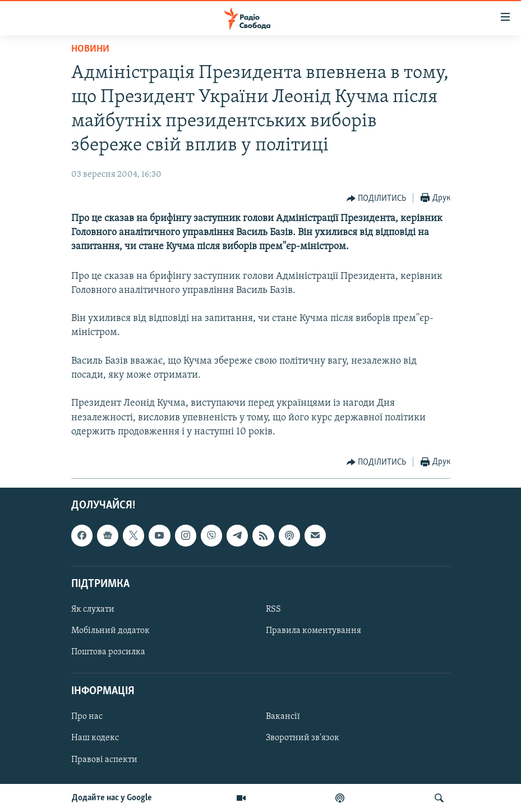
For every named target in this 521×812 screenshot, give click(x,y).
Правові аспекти (104, 759)
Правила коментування (313, 631)
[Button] (377, 199)
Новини (90, 49)
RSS (273, 609)
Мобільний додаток (110, 631)
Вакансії (283, 717)
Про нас (87, 717)
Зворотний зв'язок (303, 738)
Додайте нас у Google (112, 798)
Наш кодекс (95, 738)
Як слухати (93, 609)
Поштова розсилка (108, 652)
